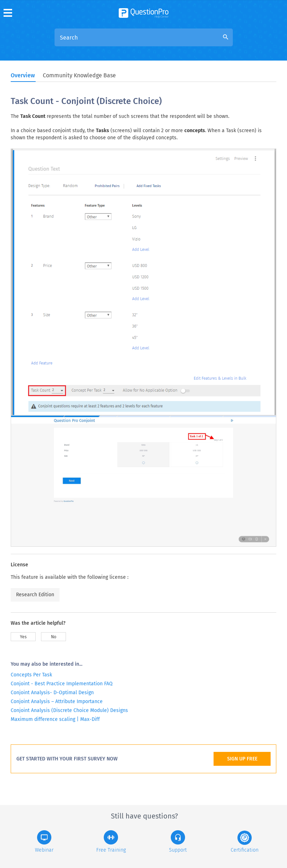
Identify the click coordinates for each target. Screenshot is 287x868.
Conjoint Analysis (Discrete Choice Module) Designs (69, 710)
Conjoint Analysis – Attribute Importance (57, 701)
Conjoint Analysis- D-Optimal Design (52, 693)
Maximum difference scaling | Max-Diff (55, 719)
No (54, 637)
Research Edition (35, 595)
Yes (23, 637)
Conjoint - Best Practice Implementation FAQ (62, 684)
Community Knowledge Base (79, 75)
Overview (23, 75)
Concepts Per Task (31, 675)
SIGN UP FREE (242, 759)
